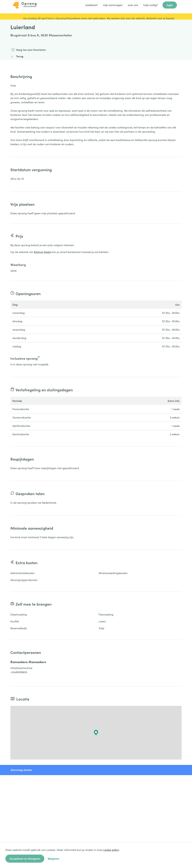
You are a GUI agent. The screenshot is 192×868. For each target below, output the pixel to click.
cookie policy (111, 850)
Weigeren (54, 858)
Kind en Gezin (43, 252)
